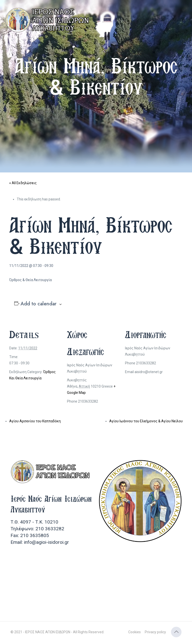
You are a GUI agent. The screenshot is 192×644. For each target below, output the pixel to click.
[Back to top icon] (176, 632)
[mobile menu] (184, 15)
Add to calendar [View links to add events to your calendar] (38, 304)
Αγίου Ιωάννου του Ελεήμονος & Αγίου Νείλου (146, 421)
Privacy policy (155, 632)
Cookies (134, 632)
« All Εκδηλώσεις (23, 183)
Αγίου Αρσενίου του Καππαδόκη (35, 421)
